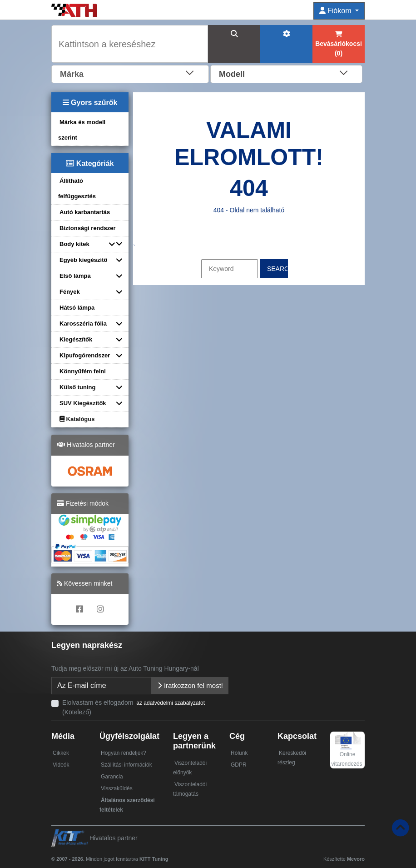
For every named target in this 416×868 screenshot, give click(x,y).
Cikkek (61, 753)
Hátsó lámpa (77, 308)
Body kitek (74, 244)
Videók (61, 765)
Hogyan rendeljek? (124, 753)
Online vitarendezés (347, 752)
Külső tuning (77, 387)
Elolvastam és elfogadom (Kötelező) (134, 707)
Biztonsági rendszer (88, 228)
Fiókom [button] (336, 11)
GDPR (239, 765)
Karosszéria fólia (83, 324)
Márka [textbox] (72, 74)
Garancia (112, 777)
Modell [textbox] (232, 74)
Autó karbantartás (85, 212)
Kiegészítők (76, 339)
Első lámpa (75, 276)
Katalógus (77, 419)
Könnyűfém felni (83, 371)
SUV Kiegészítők (83, 403)
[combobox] (130, 73)
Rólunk (239, 753)
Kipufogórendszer (85, 355)
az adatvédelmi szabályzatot (171, 703)
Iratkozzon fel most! (190, 685)
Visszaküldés (117, 788)
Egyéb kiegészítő (83, 260)
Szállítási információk (126, 765)
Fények (70, 292)
